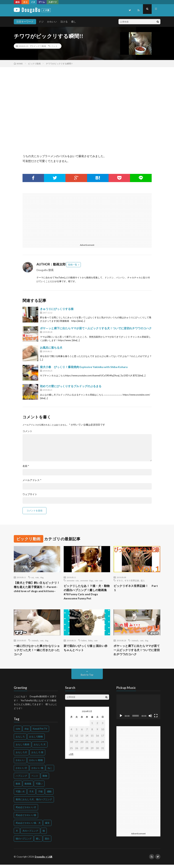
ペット (54, 46)
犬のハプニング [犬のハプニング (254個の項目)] (30, 834)
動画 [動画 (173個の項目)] (18, 787)
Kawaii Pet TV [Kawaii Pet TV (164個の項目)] (40, 732)
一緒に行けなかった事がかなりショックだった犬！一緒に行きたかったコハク (36, 653)
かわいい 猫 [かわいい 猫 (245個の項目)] (37, 771)
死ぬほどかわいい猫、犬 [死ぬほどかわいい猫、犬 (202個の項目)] (28, 826)
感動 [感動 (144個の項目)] (49, 795)
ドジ (41, 22)
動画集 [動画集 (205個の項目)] (28, 787)
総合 (18, 2)
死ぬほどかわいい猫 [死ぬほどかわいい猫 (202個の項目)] (26, 818)
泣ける (64, 22)
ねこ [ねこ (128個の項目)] (50, 771)
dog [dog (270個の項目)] (26, 732)
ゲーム (42, 2)
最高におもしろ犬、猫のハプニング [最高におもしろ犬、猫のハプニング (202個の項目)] (34, 803)
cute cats (99, 580)
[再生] (121, 719)
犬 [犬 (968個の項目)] (17, 834)
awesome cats (73, 580)
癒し (74, 22)
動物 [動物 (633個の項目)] (45, 779)
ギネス (120, 580)
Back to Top (87, 678)
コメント (27, 431)
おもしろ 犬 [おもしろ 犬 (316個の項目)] (40, 748)
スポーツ (53, 2)
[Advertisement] (54, 217)
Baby (90, 642)
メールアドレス (32, 480)
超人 (143, 580)
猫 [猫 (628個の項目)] (44, 834)
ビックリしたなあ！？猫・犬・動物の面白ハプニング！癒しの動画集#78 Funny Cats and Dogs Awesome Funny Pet (86, 593)
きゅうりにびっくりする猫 (57, 309)
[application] (138, 710)
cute (37, 577)
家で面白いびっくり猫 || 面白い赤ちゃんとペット (86, 650)
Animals (35, 642)
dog (42, 577)
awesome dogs (87, 580)
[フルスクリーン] (156, 719)
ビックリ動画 (40, 46)
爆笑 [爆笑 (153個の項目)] (47, 826)
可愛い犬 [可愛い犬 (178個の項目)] (20, 795)
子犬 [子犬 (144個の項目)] (31, 795)
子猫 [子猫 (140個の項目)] (40, 795)
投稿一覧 (73, 265)
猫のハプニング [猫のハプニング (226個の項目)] (24, 842)
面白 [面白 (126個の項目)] (47, 842)
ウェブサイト (30, 494)
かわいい (52, 22)
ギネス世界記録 (132, 580)
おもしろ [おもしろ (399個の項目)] (20, 740)
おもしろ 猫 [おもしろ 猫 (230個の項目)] (37, 756)
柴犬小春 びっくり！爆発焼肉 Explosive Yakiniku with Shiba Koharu (84, 367)
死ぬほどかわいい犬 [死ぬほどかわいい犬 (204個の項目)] (26, 811)
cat (32, 577)
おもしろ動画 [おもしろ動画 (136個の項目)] (23, 748)
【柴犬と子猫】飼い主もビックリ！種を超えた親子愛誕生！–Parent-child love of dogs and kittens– (36, 590)
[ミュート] (150, 719)
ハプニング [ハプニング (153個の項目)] (21, 779)
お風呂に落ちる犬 (51, 347)
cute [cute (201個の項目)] (18, 732)
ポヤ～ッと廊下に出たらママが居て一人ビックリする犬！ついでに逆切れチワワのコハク (96, 328)
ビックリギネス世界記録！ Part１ (135, 588)
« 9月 (71, 758)
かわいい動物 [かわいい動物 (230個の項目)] (36, 764)
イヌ (33, 2)
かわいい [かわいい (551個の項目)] (20, 764)
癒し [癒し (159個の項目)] (38, 842)
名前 (26, 466)
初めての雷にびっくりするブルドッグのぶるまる (71, 386)
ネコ (25, 2)
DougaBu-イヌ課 (44, 860)
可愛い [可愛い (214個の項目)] (39, 787)
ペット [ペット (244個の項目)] (35, 779)
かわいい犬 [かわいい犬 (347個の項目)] (21, 771)
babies (84, 642)
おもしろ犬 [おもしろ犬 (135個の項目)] (21, 756)
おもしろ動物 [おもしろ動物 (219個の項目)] (36, 740)
